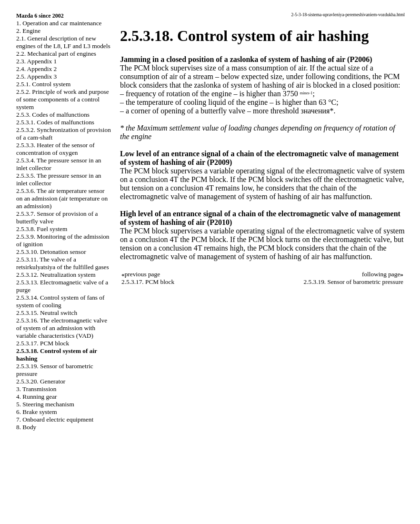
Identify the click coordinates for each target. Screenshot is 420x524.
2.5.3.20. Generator (41, 381)
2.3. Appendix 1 (36, 61)
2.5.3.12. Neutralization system (56, 275)
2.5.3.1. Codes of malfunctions (55, 122)
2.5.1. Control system (43, 84)
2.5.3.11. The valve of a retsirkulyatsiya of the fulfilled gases (63, 263)
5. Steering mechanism (45, 404)
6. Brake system (37, 412)
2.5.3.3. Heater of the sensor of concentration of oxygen (55, 149)
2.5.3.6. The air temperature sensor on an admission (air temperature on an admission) (62, 198)
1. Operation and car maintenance (59, 23)
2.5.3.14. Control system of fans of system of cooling (60, 301)
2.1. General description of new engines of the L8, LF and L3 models (63, 42)
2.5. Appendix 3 (36, 76)
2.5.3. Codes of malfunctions (53, 115)
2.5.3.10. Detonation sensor (51, 252)
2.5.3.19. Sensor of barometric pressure (354, 282)
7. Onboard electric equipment (55, 419)
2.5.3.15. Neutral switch (47, 313)
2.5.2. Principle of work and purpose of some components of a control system (63, 99)
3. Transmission (36, 389)
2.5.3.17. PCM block (43, 343)
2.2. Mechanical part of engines (56, 54)
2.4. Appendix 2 (36, 69)
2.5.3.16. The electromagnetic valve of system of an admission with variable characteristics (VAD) (62, 328)
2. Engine (28, 31)
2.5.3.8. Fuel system (42, 229)
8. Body (26, 427)
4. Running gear (37, 397)
